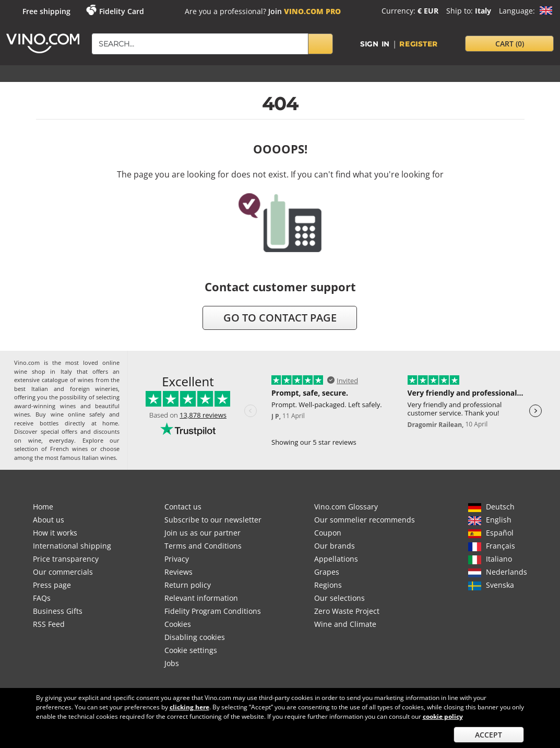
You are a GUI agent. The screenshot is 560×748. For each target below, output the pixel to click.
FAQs (42, 598)
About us (49, 520)
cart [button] (510, 44)
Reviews (178, 572)
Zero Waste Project (347, 611)
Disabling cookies (195, 637)
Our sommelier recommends (365, 520)
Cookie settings (191, 650)
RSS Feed (49, 624)
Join (305, 11)
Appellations (336, 559)
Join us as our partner (202, 533)
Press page (52, 585)
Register (419, 44)
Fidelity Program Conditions (213, 611)
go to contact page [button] (280, 318)
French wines (69, 449)
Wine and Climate (345, 624)
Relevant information (201, 598)
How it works (55, 533)
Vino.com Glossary (346, 507)
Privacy (177, 559)
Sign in (375, 44)
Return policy (188, 585)
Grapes (327, 572)
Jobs (172, 663)
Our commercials (63, 572)
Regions (328, 585)
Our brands (335, 546)
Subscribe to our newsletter (213, 520)
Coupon (328, 533)
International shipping (72, 546)
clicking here (189, 707)
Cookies (178, 624)
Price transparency (66, 559)
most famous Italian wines (80, 458)
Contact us (183, 507)
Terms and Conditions (203, 546)
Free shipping (46, 11)
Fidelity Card (122, 11)
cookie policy (443, 716)
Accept (488, 735)
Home (43, 507)
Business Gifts (58, 611)
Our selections (339, 598)
